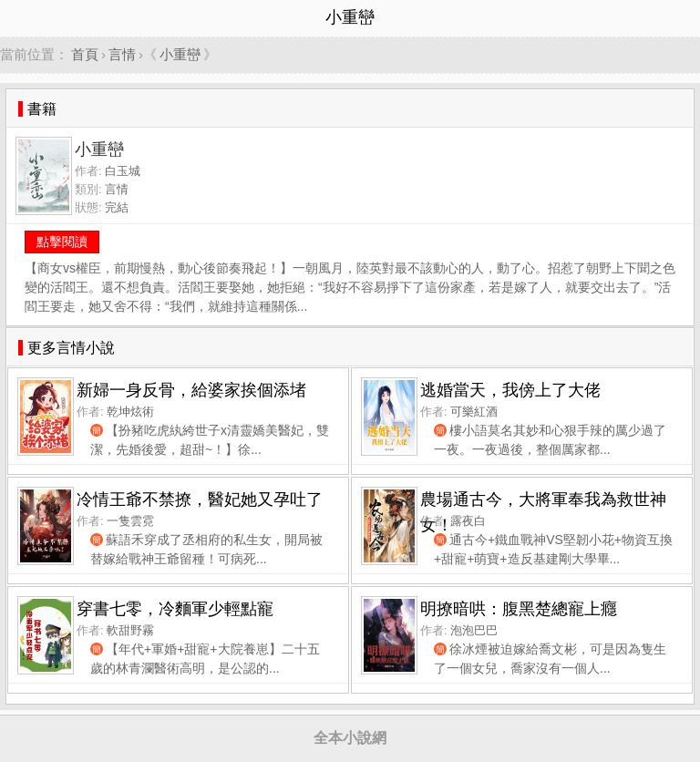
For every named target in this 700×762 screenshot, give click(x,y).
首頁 (85, 54)
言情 (122, 54)
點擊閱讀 (62, 242)
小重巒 (180, 54)
